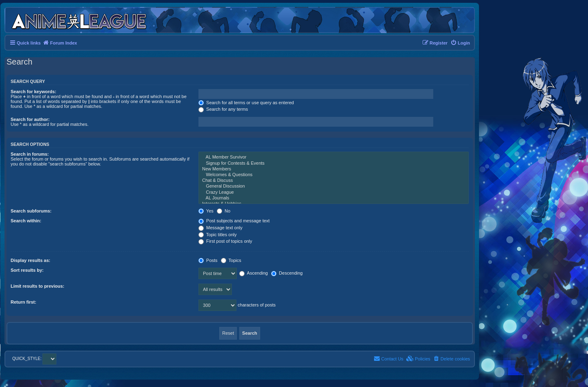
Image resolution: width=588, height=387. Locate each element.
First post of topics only (225, 241)
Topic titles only (217, 235)
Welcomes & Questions (334, 175)
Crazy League (334, 192)
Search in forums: (30, 154)
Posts (208, 260)
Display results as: (30, 260)
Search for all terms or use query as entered (246, 103)
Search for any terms (223, 109)
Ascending (254, 273)
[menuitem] (460, 43)
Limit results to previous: (37, 286)
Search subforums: (31, 211)
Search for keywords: (33, 92)
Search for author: (30, 119)
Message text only (220, 228)
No (224, 211)
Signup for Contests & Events (334, 163)
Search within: (26, 221)
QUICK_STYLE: (34, 359)
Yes (206, 211)
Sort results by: (27, 270)
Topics (231, 260)
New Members (334, 169)
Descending (287, 273)
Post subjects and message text (234, 221)
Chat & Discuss (334, 181)
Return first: (23, 302)
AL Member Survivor (334, 157)
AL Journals (334, 198)
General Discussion (334, 186)
